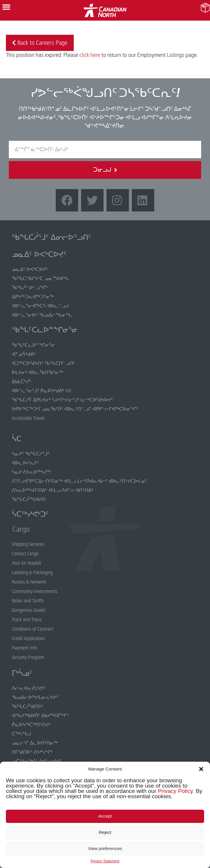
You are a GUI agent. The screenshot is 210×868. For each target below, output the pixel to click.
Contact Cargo (25, 554)
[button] (201, 769)
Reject (105, 832)
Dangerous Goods (29, 610)
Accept (105, 816)
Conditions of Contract (33, 629)
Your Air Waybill (27, 563)
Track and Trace (27, 620)
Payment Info (24, 648)
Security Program (28, 657)
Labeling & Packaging (32, 573)
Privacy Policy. (176, 791)
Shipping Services (28, 544)
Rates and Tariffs (28, 601)
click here (90, 55)
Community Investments (35, 591)
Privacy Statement (105, 861)
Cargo (17, 529)
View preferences (105, 848)
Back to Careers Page (40, 43)
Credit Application (28, 639)
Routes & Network (29, 582)
